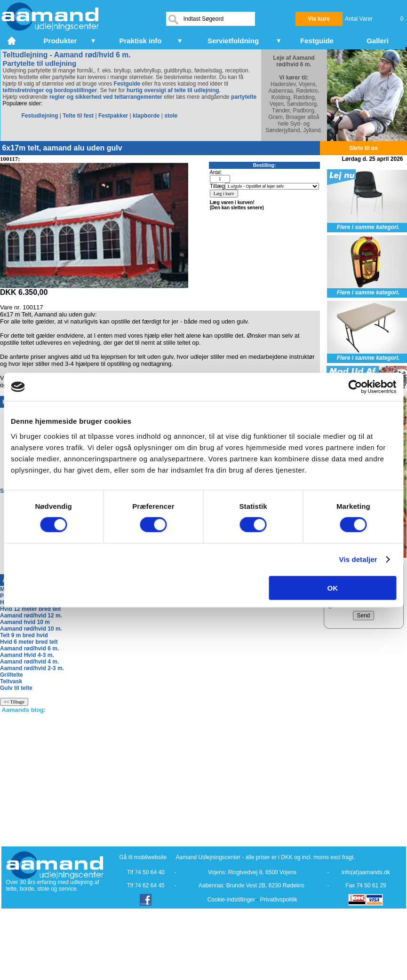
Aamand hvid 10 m (25, 622)
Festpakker (113, 116)
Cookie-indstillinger (231, 900)
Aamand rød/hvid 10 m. (31, 629)
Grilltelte (12, 675)
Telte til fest (78, 116)
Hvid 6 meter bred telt (29, 642)
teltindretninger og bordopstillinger (50, 90)
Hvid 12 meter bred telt (30, 609)
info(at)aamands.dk (366, 872)
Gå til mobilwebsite (143, 857)
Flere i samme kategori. (368, 227)
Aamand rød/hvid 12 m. (31, 616)
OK (333, 588)
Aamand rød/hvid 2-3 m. (32, 668)
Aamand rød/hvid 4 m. (29, 662)
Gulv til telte (16, 688)
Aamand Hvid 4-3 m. (27, 655)
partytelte (244, 97)
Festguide (127, 84)
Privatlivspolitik (279, 900)
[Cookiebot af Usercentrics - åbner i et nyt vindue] (355, 387)
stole (171, 116)
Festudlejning (40, 116)
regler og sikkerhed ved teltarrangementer (105, 97)
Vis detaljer (358, 559)
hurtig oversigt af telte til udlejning (173, 90)
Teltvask (11, 681)
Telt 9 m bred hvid (24, 635)
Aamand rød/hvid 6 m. (29, 648)
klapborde (146, 116)
